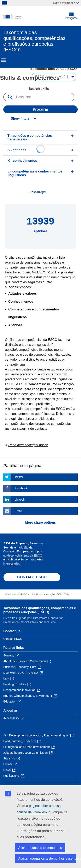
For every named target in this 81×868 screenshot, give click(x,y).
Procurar (40, 109)
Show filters (20, 119)
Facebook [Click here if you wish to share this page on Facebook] (21, 488)
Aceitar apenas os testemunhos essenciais (47, 858)
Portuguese (71, 16)
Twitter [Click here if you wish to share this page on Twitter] (19, 477)
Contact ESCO (13, 639)
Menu (4, 60)
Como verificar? (66, 3)
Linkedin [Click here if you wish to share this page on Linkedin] (20, 500)
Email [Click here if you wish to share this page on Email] (18, 511)
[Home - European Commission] (34, 16)
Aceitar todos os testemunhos (40, 848)
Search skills (39, 89)
